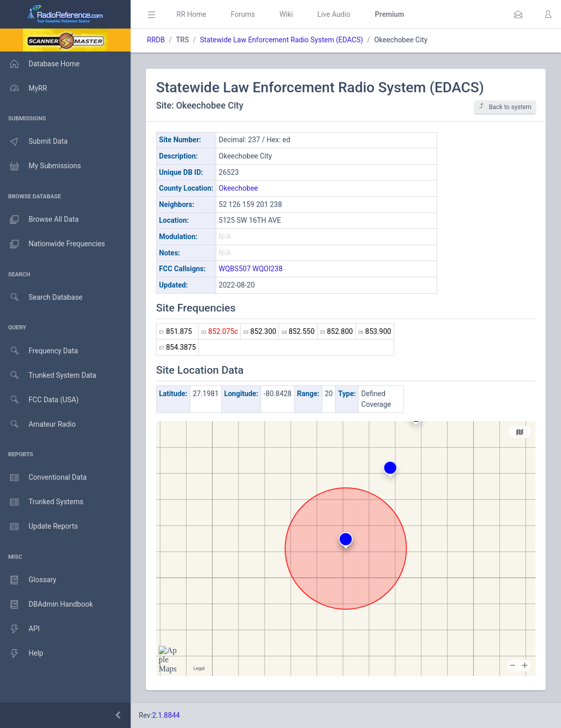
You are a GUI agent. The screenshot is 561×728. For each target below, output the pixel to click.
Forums (243, 14)
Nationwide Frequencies (53, 244)
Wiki (286, 14)
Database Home (40, 64)
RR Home (191, 14)
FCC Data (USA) (39, 400)
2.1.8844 (166, 715)
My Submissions (41, 166)
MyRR (23, 88)
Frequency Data (39, 351)
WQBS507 (235, 269)
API (20, 629)
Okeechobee (238, 188)
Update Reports (39, 527)
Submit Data (34, 142)
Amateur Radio (38, 424)
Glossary (28, 580)
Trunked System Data (48, 375)
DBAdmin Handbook (46, 605)
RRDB (156, 40)
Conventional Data (43, 478)
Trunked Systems (42, 502)
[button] (518, 14)
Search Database (41, 297)
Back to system (505, 107)
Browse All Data (39, 220)
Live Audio (334, 14)
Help (22, 654)
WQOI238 (267, 269)
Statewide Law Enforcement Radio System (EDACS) (282, 40)
